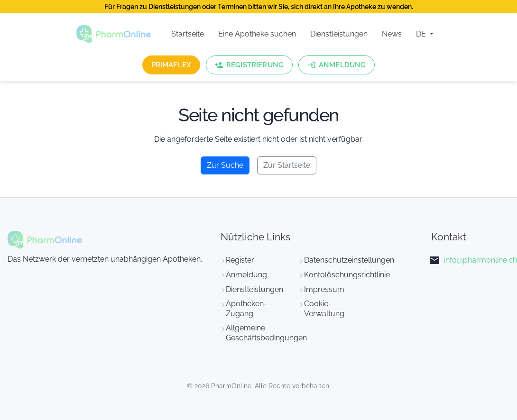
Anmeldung (246, 275)
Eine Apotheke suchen (257, 34)
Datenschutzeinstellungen (349, 260)
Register (240, 260)
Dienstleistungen (339, 34)
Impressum (324, 289)
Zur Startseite (287, 165)
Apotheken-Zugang (246, 309)
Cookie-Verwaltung (324, 309)
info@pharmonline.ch (480, 260)
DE (422, 34)
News (392, 34)
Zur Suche (225, 165)
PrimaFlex (171, 65)
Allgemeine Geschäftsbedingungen (266, 333)
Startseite (188, 34)
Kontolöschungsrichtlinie (347, 275)
